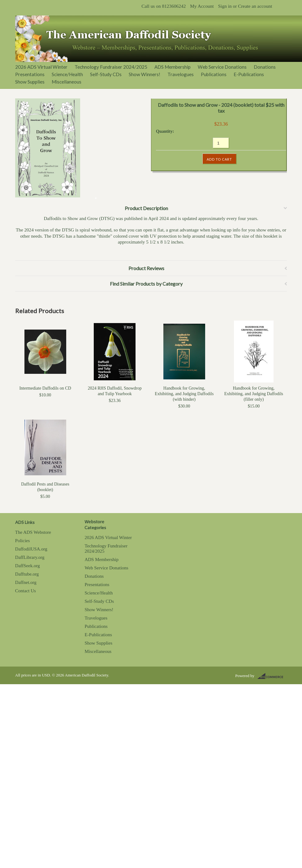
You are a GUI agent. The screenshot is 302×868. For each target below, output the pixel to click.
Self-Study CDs (106, 74)
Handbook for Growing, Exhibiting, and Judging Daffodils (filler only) (254, 394)
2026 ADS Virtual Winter (41, 67)
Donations (265, 67)
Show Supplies (30, 82)
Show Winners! (145, 74)
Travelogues (181, 74)
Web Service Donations (222, 67)
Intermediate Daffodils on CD (45, 388)
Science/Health (67, 74)
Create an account (255, 6)
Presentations (30, 74)
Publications (214, 74)
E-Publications (249, 74)
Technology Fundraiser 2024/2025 (111, 67)
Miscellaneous (67, 82)
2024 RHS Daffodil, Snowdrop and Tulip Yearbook (115, 391)
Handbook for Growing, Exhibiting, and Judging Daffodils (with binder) (184, 394)
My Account (202, 6)
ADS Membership (173, 67)
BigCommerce (272, 676)
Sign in (225, 6)
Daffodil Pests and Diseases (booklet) (45, 487)
